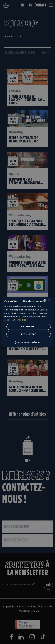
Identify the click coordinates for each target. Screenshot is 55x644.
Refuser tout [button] (29, 334)
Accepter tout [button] (28, 327)
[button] (27, 343)
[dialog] (27, 322)
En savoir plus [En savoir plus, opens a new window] (19, 320)
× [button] (49, 301)
